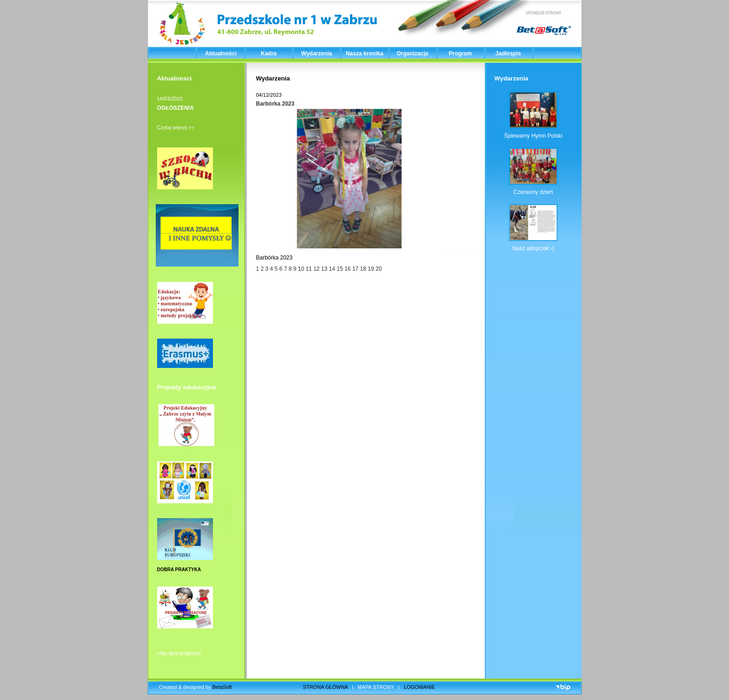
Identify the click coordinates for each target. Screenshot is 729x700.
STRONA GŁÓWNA (326, 687)
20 (379, 269)
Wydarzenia (317, 53)
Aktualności (221, 53)
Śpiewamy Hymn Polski (533, 136)
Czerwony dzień (533, 192)
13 (325, 269)
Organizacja (412, 53)
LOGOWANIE (420, 687)
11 (308, 269)
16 (348, 269)
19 (371, 269)
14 (333, 269)
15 (340, 269)
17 (356, 269)
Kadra (269, 53)
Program (460, 53)
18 (364, 269)
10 (301, 269)
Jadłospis (508, 53)
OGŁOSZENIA (176, 108)
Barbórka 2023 (275, 104)
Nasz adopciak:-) (533, 248)
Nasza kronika (365, 53)
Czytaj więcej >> (176, 127)
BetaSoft (222, 687)
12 (316, 269)
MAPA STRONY (376, 687)
